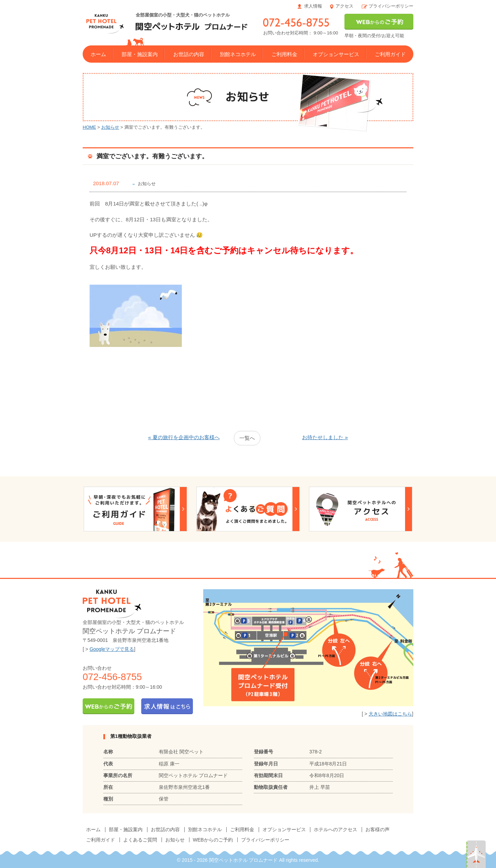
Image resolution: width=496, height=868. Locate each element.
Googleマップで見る (112, 649)
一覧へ (247, 438)
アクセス (344, 6)
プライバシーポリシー (391, 6)
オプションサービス (336, 54)
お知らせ (110, 127)
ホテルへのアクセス (335, 829)
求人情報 (313, 6)
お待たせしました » (325, 437)
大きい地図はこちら (390, 714)
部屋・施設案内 (140, 54)
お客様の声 (378, 829)
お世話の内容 (189, 54)
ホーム (98, 54)
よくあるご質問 (140, 840)
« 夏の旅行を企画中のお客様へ (184, 437)
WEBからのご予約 (213, 840)
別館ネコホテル (238, 54)
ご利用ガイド (390, 54)
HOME (89, 127)
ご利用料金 (284, 54)
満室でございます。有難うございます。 (152, 156)
